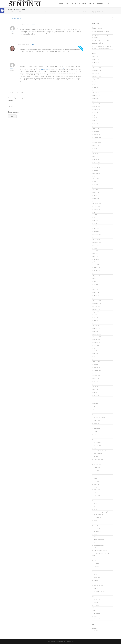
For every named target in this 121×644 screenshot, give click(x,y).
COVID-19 (96, 431)
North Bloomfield (97, 529)
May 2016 (95, 387)
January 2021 (96, 231)
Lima (95, 492)
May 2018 (95, 320)
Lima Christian (97, 495)
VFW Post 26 (96, 605)
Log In (12, 116)
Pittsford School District (99, 540)
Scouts (95, 572)
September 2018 (97, 309)
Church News (97, 426)
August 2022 (96, 179)
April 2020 (96, 256)
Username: (11, 100)
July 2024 (95, 115)
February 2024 (97, 129)
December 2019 (97, 268)
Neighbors (96, 520)
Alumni (95, 406)
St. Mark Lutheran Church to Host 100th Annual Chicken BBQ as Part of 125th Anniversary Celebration (102, 42)
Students (96, 588)
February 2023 (97, 162)
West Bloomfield (97, 613)
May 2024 (95, 121)
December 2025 (97, 68)
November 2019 (97, 270)
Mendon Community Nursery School (102, 512)
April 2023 (96, 157)
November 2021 (97, 204)
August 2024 (96, 112)
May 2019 (95, 287)
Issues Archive (97, 476)
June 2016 (96, 384)
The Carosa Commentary (99, 591)
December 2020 (97, 234)
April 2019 (96, 290)
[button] (2, 11)
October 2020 (97, 240)
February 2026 (97, 62)
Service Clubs (97, 577)
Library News (97, 490)
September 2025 (97, 76)
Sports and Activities (98, 586)
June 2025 (96, 84)
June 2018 (96, 317)
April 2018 (96, 323)
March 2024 (96, 126)
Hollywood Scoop (97, 465)
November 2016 (97, 370)
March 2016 (96, 392)
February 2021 (97, 229)
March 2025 (96, 93)
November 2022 (97, 170)
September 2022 (97, 176)
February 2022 (97, 195)
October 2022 (97, 173)
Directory (74, 4)
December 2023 (97, 134)
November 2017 (97, 337)
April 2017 (96, 356)
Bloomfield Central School (99, 418)
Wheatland (96, 616)
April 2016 (96, 390)
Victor (95, 608)
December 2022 (97, 168)
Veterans (96, 602)
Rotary (95, 558)
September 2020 (97, 243)
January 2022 (96, 198)
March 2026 (96, 59)
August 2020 (96, 245)
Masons (95, 506)
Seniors (95, 575)
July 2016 (95, 381)
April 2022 (96, 190)
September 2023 (97, 143)
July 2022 (95, 182)
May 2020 (95, 254)
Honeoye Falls (97, 468)
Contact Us (91, 4)
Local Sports (96, 504)
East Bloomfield (97, 437)
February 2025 (97, 96)
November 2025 (97, 71)
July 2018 (95, 315)
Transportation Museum (99, 597)
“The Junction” (83, 4)
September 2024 (97, 109)
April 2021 (96, 223)
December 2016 (97, 367)
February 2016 (97, 395)
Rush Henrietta (97, 564)
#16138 (32, 44)
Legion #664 (96, 484)
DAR (95, 434)
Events (95, 440)
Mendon (95, 509)
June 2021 (96, 218)
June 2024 (96, 118)
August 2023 (96, 145)
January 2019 (96, 298)
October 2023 (97, 140)
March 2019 (96, 292)
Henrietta (96, 456)
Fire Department (97, 443)
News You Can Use (98, 523)
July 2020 (95, 248)
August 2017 (96, 345)
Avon (95, 409)
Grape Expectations (98, 454)
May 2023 (95, 154)
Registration (100, 4)
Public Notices (97, 548)
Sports (95, 583)
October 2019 (97, 273)
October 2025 (97, 73)
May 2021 (95, 220)
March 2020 (96, 259)
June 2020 (96, 251)
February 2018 (97, 329)
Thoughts (96, 594)
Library (95, 487)
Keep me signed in (14, 112)
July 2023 (95, 148)
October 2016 (97, 373)
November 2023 (97, 137)
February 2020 (97, 262)
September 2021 (97, 209)
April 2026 (96, 57)
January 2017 (96, 365)
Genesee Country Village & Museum (102, 451)
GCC (95, 448)
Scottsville (96, 569)
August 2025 (96, 79)
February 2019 (97, 295)
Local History (96, 501)
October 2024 (97, 107)
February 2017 (97, 362)
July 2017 (95, 348)
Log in (93, 627)
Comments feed (95, 630)
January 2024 (96, 132)
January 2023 (96, 165)
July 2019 (95, 281)
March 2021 (96, 226)
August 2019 (96, 279)
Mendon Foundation (98, 515)
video (95, 611)
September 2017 (97, 342)
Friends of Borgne (98, 445)
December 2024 (97, 101)
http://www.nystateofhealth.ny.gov (56, 68)
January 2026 (96, 65)
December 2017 (97, 334)
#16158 (32, 61)
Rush (95, 561)
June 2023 (96, 151)
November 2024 (97, 104)
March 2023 (96, 159)
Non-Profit (96, 526)
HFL (94, 462)
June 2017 (96, 351)
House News (96, 470)
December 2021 (97, 201)
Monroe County (97, 517)
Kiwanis (95, 479)
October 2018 (97, 306)
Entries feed (94, 629)
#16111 (33, 24)
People (95, 534)
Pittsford (95, 537)
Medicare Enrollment (17, 18)
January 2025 (96, 98)
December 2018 (97, 301)
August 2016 (96, 378)
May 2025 (95, 87)
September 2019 (97, 276)
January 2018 (96, 331)
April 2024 (96, 123)
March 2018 (96, 326)
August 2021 (96, 212)
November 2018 (97, 304)
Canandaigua (96, 423)
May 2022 (95, 187)
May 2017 (95, 354)
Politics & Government (99, 545)
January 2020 (96, 265)
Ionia (95, 473)
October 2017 (97, 340)
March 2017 (96, 359)
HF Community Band (98, 459)
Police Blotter (97, 542)
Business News (97, 420)
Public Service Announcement (100, 551)
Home (61, 4)
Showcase (96, 580)
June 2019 (96, 284)
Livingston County (98, 498)
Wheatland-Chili (97, 619)
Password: (11, 106)
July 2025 (95, 82)
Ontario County (97, 531)
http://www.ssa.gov (46, 70)
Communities (97, 429)
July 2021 (95, 215)
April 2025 (96, 90)
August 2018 (96, 312)
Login (108, 4)
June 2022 (96, 184)
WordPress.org (95, 632)
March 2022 (96, 193)
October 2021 (97, 206)
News (67, 4)
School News (96, 566)
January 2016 (96, 398)
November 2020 (97, 237)
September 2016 (97, 376)
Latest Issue (96, 481)
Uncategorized (97, 600)
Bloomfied (96, 415)
